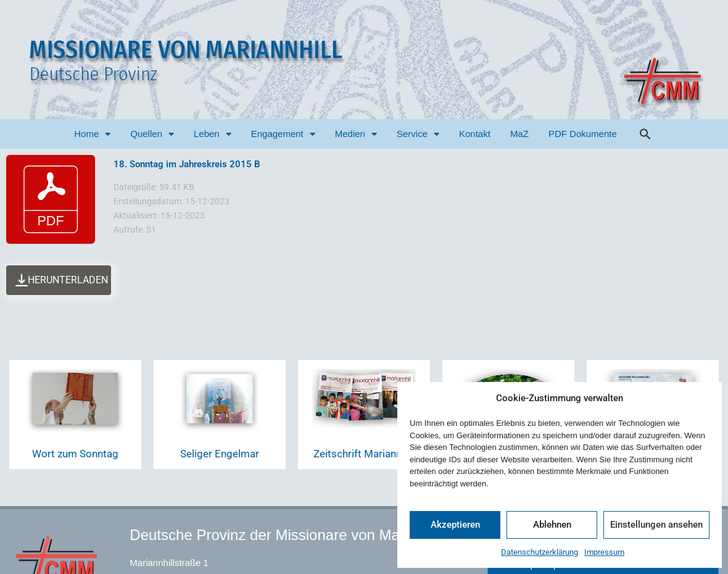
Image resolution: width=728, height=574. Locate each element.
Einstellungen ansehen (656, 525)
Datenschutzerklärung (540, 552)
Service (418, 134)
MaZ (519, 134)
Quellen (152, 134)
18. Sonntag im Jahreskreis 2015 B (187, 164)
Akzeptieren (455, 525)
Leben (213, 134)
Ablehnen (552, 525)
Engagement (283, 134)
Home (92, 134)
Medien (356, 134)
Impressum (604, 552)
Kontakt (475, 134)
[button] (645, 134)
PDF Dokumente (583, 134)
